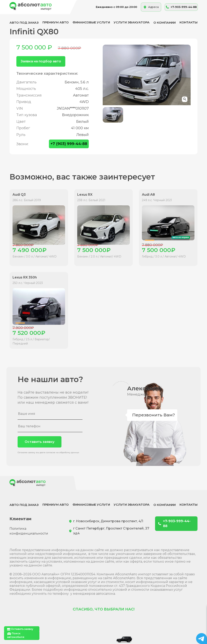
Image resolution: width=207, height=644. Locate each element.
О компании (165, 23)
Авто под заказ (24, 23)
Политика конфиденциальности (29, 531)
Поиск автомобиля (16, 635)
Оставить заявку (40, 442)
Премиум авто (56, 22)
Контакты (189, 22)
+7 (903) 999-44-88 (69, 144)
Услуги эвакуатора (132, 22)
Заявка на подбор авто (41, 61)
